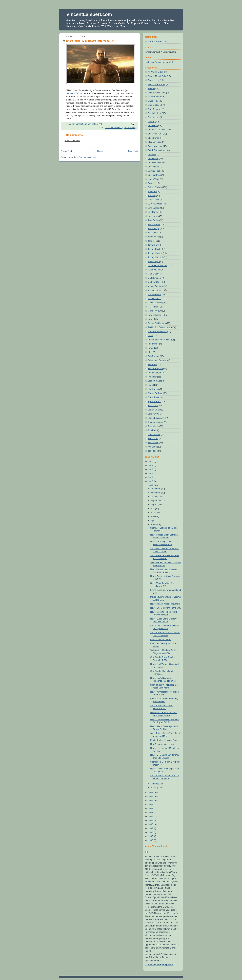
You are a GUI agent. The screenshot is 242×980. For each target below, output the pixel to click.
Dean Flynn (153, 159)
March (154, 524)
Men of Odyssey (155, 286)
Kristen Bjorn (154, 262)
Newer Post (66, 151)
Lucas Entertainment (157, 266)
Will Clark (152, 447)
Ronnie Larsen (155, 373)
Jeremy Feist (154, 237)
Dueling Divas (154, 175)
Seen (150, 385)
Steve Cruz (153, 406)
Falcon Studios (155, 187)
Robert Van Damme (157, 360)
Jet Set (151, 241)
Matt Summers (155, 278)
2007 (151, 797)
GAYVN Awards (155, 204)
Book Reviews (154, 109)
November (156, 493)
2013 (151, 469)
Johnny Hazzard (155, 257)
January (155, 788)
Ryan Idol (152, 377)
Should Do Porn (155, 393)
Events (151, 183)
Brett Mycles (154, 117)
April (153, 521)
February (155, 784)
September (156, 501)
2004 (151, 809)
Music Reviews (155, 311)
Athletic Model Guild (157, 76)
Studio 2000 (153, 414)
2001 (151, 820)
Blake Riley (153, 101)
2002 (151, 816)
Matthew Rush (154, 282)
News (150, 319)
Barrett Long (154, 80)
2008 (151, 793)
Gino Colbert (154, 208)
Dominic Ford (154, 171)
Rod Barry (152, 365)
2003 (151, 813)
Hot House (153, 216)
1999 (151, 828)
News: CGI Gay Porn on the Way (166, 608)
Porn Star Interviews (157, 332)
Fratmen (152, 196)
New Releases (154, 315)
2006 (151, 801)
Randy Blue (153, 344)
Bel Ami (151, 89)
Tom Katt (152, 430)
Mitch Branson (154, 299)
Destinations (154, 167)
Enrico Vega (153, 179)
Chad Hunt (153, 126)
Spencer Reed (154, 402)
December (156, 489)
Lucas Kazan (154, 270)
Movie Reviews (155, 303)
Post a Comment (72, 141)
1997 (151, 836)
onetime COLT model (76, 93)
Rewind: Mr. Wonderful (161, 640)
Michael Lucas (154, 290)
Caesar (151, 122)
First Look (152, 192)
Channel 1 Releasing (157, 130)
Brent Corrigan (155, 113)
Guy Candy (153, 212)
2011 (151, 477)
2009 (151, 485)
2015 (151, 461)
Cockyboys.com (155, 146)
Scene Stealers (155, 381)
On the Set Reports (157, 323)
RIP (149, 352)
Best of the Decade (157, 93)
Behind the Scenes (157, 84)
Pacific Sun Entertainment (160, 327)
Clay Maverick (154, 142)
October (155, 497)
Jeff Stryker (153, 233)
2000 (151, 824)
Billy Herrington (155, 97)
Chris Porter (153, 138)
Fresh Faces (154, 200)
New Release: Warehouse (162, 744)
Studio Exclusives (156, 418)
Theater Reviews (156, 422)
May (153, 517)
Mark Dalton (153, 274)
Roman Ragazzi (155, 369)
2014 (151, 466)
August (154, 505)
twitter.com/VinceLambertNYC (159, 62)
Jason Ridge (154, 229)
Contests (152, 154)
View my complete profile (160, 965)
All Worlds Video (155, 72)
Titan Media (153, 426)
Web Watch (153, 443)
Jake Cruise (153, 220)
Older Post (133, 151)
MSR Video (153, 307)
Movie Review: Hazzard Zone (164, 740)
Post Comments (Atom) (85, 157)
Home (100, 151)
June (153, 513)
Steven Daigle (154, 410)
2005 (151, 805)
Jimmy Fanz (153, 245)
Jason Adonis (154, 225)
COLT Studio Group (114, 128)
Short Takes (130, 128)
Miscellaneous (154, 295)
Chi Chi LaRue (155, 134)
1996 (151, 840)
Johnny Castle (154, 249)
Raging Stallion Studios (159, 340)
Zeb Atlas (152, 451)
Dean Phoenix (154, 163)
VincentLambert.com (89, 14)
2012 (151, 473)
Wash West (153, 439)
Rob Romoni (154, 356)
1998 (151, 832)
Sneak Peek (153, 397)
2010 (151, 481)
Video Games (154, 435)
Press (150, 336)
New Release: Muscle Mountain (165, 604)
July (153, 509)
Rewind (151, 348)
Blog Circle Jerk (155, 105)
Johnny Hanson (155, 253)
